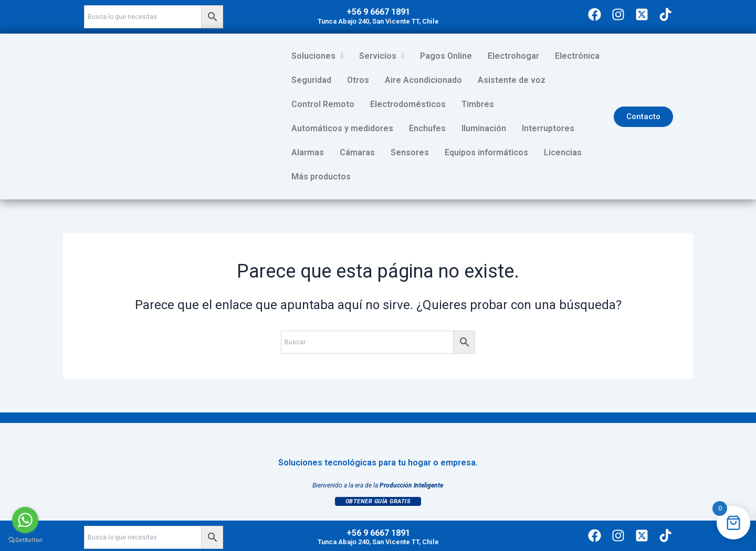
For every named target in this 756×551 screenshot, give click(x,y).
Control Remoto (593, 80)
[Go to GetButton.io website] (25, 540)
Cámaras (486, 128)
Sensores (538, 128)
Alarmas (436, 128)
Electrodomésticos (329, 104)
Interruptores (378, 128)
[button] (317, 56)
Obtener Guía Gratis (378, 477)
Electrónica (577, 56)
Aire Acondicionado (423, 80)
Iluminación (314, 128)
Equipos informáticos (333, 152)
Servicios (382, 56)
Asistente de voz (512, 80)
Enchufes (567, 104)
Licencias (409, 152)
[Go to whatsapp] (25, 520)
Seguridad (311, 80)
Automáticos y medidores (482, 104)
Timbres (399, 104)
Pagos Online (446, 56)
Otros (358, 80)
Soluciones (317, 56)
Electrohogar (513, 56)
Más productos (474, 152)
